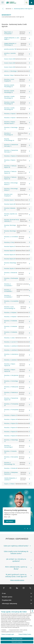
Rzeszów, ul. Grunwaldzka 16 (17, 302)
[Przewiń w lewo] (3, 9)
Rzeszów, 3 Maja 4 (17, 75)
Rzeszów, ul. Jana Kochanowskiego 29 (17, 308)
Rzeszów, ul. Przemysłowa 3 (17, 410)
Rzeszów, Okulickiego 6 (17, 232)
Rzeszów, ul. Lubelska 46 (17, 346)
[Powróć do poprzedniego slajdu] (25, 528)
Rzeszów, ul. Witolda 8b (17, 468)
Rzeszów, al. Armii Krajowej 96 (17, 80)
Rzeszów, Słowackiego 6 (17, 264)
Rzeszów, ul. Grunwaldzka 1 (17, 285)
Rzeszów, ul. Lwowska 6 (17, 360)
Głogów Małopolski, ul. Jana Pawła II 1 (17, 39)
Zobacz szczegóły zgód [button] (8, 634)
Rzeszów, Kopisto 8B (17, 204)
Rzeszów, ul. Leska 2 (17, 338)
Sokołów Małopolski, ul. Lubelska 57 (17, 479)
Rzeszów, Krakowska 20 (17, 209)
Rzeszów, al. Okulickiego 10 (17, 128)
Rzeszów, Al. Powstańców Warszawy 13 (17, 145)
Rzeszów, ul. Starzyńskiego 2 (17, 446)
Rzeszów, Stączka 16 (17, 268)
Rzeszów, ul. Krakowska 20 (17, 322)
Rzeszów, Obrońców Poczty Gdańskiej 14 (17, 220)
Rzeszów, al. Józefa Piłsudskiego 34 (17, 97)
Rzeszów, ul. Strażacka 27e (17, 452)
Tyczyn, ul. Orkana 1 (17, 484)
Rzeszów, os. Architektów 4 (17, 237)
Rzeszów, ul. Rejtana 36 (17, 419)
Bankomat (9, 9)
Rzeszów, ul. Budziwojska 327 (17, 279)
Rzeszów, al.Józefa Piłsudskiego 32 (17, 86)
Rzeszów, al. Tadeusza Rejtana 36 (17, 167)
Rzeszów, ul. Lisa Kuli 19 (17, 342)
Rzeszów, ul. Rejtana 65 (17, 428)
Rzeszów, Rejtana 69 (17, 259)
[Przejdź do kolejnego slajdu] (30, 529)
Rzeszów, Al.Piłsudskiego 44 (17, 140)
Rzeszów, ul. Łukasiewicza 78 (17, 355)
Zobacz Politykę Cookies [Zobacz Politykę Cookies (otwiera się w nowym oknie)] (25, 634)
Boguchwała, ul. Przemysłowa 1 (17, 33)
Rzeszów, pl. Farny (17, 242)
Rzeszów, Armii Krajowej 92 (17, 195)
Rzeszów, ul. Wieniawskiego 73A (17, 463)
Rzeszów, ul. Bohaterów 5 (17, 273)
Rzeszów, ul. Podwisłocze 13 (17, 393)
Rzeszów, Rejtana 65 (17, 251)
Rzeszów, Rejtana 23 (17, 246)
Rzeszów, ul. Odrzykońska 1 (17, 376)
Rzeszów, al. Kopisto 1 (17, 114)
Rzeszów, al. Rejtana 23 (17, 156)
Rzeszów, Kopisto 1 (17, 200)
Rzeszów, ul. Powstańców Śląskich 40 (17, 399)
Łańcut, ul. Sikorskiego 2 (17, 71)
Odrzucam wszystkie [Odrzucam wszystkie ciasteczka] (17, 642)
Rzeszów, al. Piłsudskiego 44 (17, 134)
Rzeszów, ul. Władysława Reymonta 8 (17, 473)
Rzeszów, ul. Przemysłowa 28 (17, 405)
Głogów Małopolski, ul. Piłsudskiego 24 (17, 44)
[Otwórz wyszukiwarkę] (26, 2)
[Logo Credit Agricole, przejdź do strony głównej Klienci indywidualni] (11, 3)
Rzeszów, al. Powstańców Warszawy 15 (17, 151)
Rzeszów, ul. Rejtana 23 (17, 415)
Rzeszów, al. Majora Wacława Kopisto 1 (17, 123)
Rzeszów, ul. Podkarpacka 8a (17, 388)
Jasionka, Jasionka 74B (17, 49)
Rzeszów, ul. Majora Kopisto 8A (17, 365)
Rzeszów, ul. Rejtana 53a (17, 423)
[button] (32, 611)
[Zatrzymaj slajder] (28, 529)
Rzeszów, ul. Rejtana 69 (17, 436)
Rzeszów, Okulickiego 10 (17, 226)
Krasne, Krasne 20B (17, 59)
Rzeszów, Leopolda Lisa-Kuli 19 (17, 215)
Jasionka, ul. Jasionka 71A (17, 54)
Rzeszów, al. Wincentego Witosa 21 (17, 184)
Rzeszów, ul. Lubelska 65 (17, 350)
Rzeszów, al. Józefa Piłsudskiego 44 (17, 103)
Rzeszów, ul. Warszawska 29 (17, 458)
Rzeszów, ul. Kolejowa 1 (17, 312)
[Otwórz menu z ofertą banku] (3, 2)
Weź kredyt (10, 521)
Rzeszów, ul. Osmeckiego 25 (17, 382)
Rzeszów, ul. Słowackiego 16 (17, 441)
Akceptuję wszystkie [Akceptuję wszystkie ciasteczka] (17, 639)
